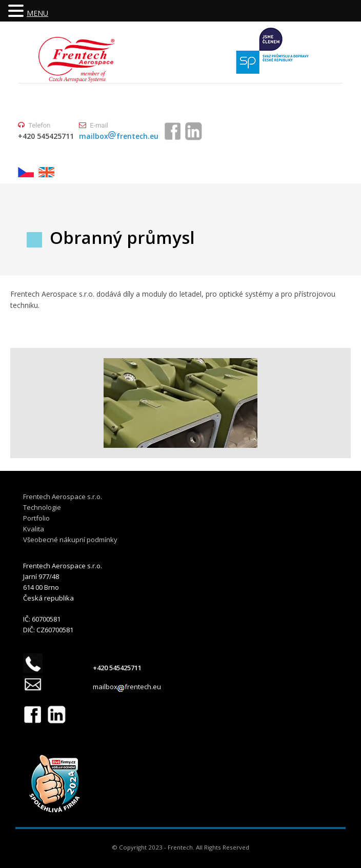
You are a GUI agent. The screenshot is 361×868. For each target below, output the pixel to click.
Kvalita (34, 529)
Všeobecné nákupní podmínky (70, 540)
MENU (37, 13)
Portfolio (36, 518)
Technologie (42, 507)
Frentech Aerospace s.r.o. (63, 497)
